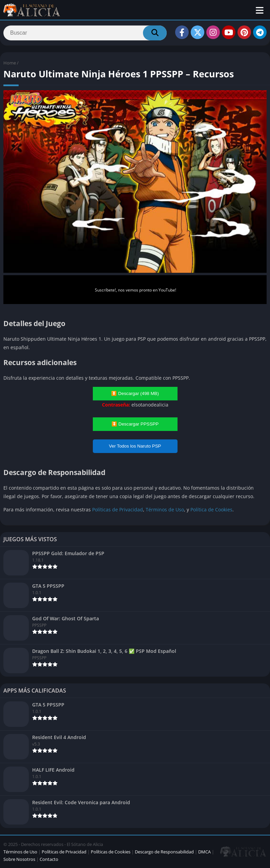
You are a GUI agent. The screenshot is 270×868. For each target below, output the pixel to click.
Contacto (49, 859)
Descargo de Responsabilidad (164, 852)
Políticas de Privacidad (118, 510)
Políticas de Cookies (111, 852)
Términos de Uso (165, 510)
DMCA (204, 852)
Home (10, 63)
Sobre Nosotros (19, 859)
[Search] (85, 33)
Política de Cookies (211, 510)
